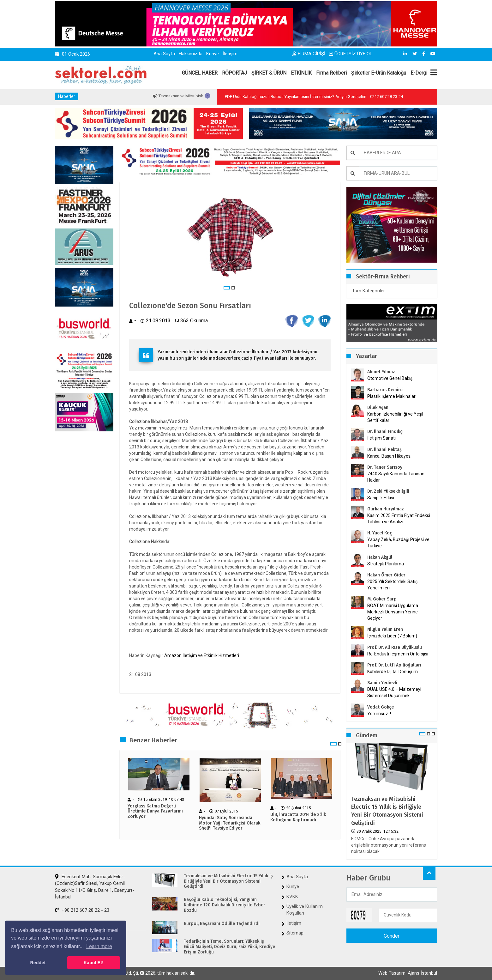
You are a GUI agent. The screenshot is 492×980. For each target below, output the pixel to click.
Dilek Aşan (378, 408)
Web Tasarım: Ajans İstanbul (408, 973)
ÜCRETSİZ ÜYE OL (351, 54)
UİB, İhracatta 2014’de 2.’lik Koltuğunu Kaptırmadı (298, 817)
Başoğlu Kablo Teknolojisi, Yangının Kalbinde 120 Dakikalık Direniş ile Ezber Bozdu (225, 905)
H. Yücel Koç (380, 533)
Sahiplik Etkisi (381, 498)
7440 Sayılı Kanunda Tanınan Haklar (396, 477)
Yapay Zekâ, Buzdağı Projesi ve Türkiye (398, 543)
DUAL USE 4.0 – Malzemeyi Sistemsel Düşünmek (394, 692)
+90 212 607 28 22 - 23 (82, 910)
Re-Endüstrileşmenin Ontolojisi (398, 654)
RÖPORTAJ (234, 73)
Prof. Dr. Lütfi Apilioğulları (394, 665)
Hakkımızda (191, 54)
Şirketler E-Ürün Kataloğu (379, 73)
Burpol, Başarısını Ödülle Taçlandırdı (222, 924)
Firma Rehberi (331, 73)
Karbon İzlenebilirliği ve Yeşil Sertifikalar (395, 417)
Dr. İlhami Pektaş (384, 450)
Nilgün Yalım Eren (385, 629)
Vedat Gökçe (381, 707)
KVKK (292, 897)
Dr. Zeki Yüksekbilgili (388, 491)
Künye (213, 54)
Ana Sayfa (164, 54)
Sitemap (295, 933)
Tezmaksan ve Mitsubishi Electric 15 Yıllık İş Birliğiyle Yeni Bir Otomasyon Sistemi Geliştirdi (387, 811)
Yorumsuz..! (379, 714)
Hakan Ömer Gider (386, 575)
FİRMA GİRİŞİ (309, 54)
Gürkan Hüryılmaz (386, 509)
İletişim (230, 54)
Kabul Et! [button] (94, 963)
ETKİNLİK (301, 73)
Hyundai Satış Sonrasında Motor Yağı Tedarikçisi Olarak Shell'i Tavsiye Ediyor (230, 823)
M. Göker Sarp (382, 599)
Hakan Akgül (380, 557)
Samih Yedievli (382, 683)
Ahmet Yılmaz (381, 372)
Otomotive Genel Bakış (390, 378)
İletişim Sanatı (390, 438)
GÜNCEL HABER (200, 73)
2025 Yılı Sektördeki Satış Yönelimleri (392, 585)
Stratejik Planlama (386, 564)
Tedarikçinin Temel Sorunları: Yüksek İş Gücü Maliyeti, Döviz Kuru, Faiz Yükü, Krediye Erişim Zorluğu (229, 947)
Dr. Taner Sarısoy (385, 467)
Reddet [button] (38, 963)
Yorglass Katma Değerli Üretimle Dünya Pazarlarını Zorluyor (155, 812)
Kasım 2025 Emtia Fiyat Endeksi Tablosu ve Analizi (399, 519)
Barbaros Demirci (385, 390)
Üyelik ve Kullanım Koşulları (305, 910)
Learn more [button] (99, 946)
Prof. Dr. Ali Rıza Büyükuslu (395, 647)
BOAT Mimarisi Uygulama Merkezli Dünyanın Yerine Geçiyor (393, 612)
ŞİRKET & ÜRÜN (269, 73)
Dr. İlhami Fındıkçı (385, 432)
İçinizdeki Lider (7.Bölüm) (392, 636)
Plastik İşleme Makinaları (392, 396)
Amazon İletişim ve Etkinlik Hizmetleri (202, 655)
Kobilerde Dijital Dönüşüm (393, 672)
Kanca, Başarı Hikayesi (389, 456)
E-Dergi (419, 73)
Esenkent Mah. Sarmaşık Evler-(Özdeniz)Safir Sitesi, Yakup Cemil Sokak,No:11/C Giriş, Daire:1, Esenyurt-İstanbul (95, 887)
